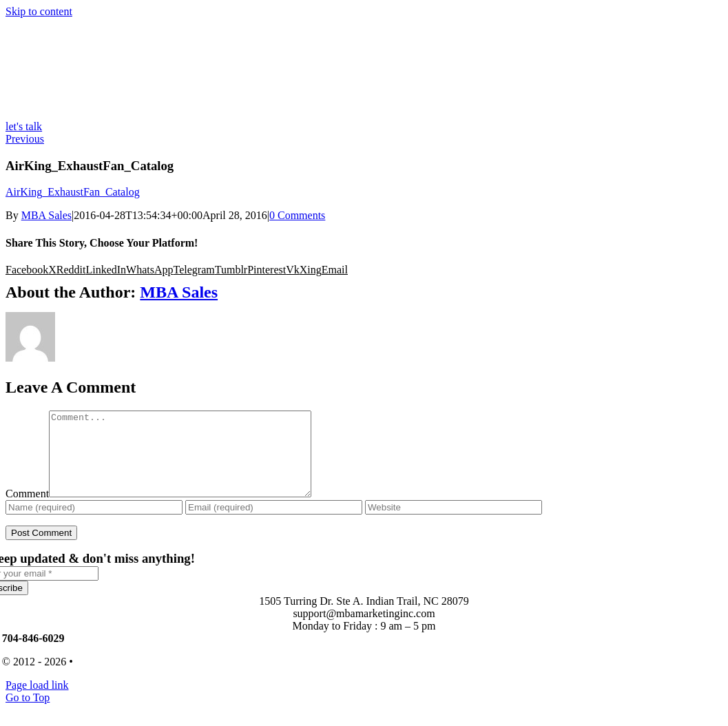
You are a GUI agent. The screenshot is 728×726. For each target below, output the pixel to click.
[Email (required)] (274, 524)
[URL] (454, 524)
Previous (25, 139)
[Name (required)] (94, 524)
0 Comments (297, 215)
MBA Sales (46, 215)
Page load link (37, 702)
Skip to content (39, 11)
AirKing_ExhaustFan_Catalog (73, 192)
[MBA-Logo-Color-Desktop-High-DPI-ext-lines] (109, 114)
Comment (27, 510)
